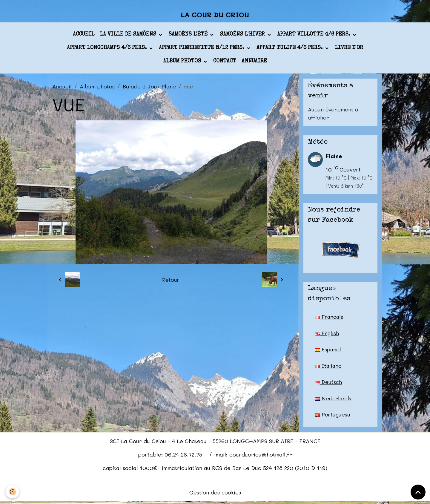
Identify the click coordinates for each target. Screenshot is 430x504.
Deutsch (329, 384)
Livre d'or (349, 49)
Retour (171, 281)
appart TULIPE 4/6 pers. (290, 49)
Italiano (329, 367)
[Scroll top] (418, 492)
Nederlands (333, 400)
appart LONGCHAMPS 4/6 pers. (107, 49)
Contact (225, 62)
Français (330, 318)
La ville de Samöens (129, 36)
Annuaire (254, 62)
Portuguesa (333, 416)
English (327, 334)
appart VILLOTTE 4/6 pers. (314, 36)
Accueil (84, 36)
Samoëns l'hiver (243, 36)
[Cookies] (13, 492)
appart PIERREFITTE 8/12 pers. (202, 49)
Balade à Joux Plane (149, 87)
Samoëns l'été (189, 36)
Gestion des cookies (215, 494)
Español (328, 351)
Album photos (183, 62)
